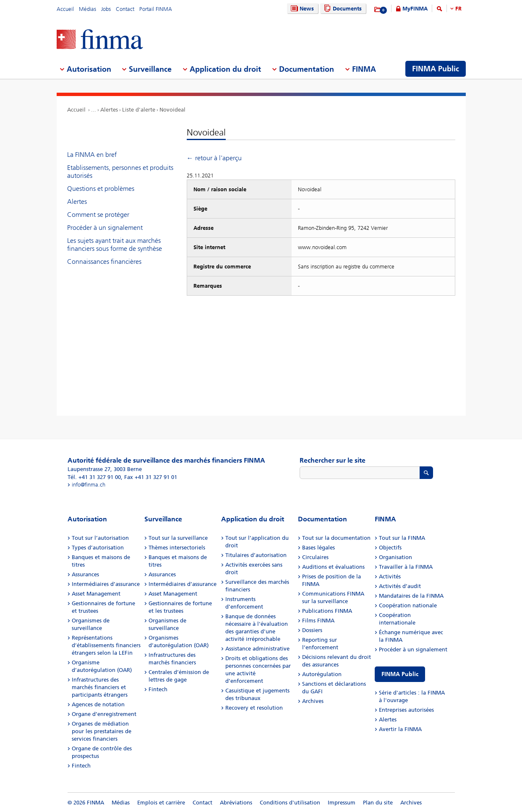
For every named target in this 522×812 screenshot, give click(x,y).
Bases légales (318, 548)
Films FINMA (318, 621)
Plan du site (378, 803)
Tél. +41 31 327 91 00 (94, 477)
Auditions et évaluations (333, 567)
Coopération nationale (408, 605)
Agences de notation (98, 704)
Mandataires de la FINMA (411, 596)
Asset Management (96, 594)
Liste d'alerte (139, 110)
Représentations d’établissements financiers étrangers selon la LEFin (106, 645)
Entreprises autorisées (406, 710)
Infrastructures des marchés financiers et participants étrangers (100, 687)
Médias (87, 9)
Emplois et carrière (161, 803)
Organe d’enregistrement (104, 714)
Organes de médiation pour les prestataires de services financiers (102, 731)
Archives (313, 701)
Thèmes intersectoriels (177, 548)
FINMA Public (400, 674)
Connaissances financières (104, 262)
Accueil (65, 9)
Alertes (109, 110)
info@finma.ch (89, 485)
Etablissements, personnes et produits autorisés (120, 172)
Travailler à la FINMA (406, 567)
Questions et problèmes (101, 189)
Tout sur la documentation (336, 538)
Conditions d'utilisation (290, 803)
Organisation (395, 557)
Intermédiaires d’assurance (106, 584)
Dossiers (312, 630)
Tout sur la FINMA (402, 538)
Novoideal (172, 110)
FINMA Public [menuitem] (436, 69)
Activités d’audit (400, 586)
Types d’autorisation (98, 548)
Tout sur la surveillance (178, 538)
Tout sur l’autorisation (100, 538)
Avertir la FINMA (400, 729)
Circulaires (315, 557)
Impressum (342, 803)
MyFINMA (415, 9)
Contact (125, 9)
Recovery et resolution (254, 708)
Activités (390, 576)
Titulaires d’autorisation (256, 555)
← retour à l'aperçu (214, 158)
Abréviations (236, 803)
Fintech (81, 766)
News (301, 9)
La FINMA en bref (92, 155)
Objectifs (390, 548)
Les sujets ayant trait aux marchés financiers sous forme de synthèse (115, 245)
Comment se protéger (98, 215)
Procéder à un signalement (105, 228)
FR (458, 9)
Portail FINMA (156, 9)
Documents (342, 9)
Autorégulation (322, 674)
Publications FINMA (327, 611)
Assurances (85, 574)
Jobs (106, 9)
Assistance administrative (257, 649)
